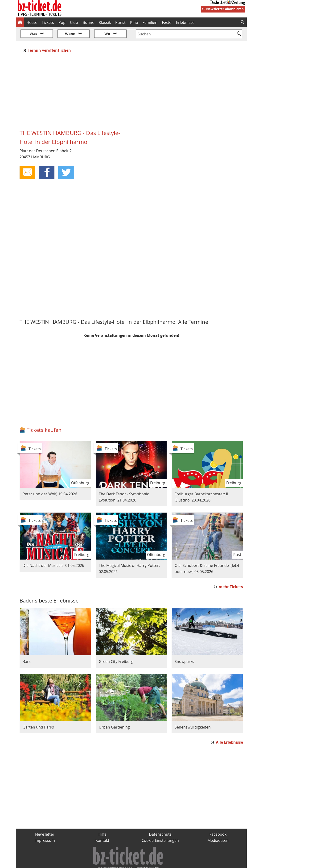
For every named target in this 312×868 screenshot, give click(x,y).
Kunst (120, 22)
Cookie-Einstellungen (160, 826)
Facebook (218, 820)
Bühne (88, 22)
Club (74, 22)
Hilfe (103, 820)
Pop (62, 22)
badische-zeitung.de (76, 863)
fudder (130, 863)
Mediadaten (218, 826)
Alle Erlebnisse (229, 728)
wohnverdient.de (155, 863)
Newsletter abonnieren (225, 9)
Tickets (48, 22)
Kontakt (102, 826)
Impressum (45, 826)
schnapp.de (109, 863)
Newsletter (45, 820)
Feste (167, 22)
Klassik (105, 22)
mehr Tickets (231, 573)
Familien (150, 22)
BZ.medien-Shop (189, 863)
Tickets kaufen (44, 416)
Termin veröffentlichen (50, 36)
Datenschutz (160, 820)
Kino (134, 22)
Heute (32, 22)
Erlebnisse (185, 22)
